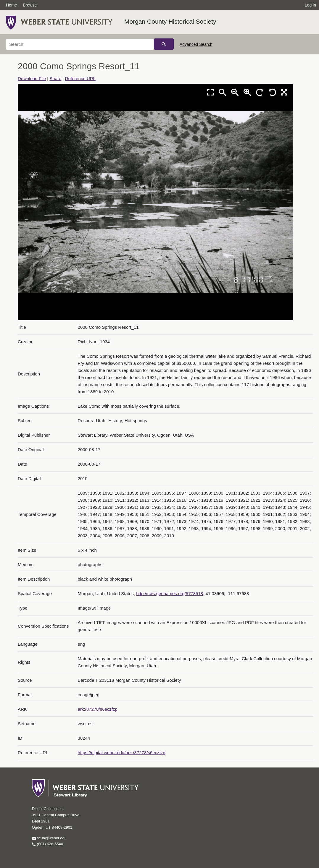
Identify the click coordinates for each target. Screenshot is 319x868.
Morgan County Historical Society (170, 21)
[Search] (80, 44)
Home (11, 5)
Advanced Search (196, 44)
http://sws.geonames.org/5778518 (170, 593)
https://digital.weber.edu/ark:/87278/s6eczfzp (122, 753)
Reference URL (80, 78)
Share (55, 78)
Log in (310, 5)
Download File (32, 78)
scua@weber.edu (49, 838)
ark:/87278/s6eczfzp (98, 709)
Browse (30, 5)
